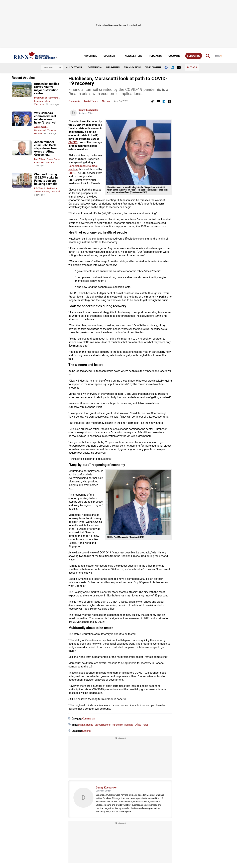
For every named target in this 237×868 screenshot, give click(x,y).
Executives (39, 162)
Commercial (95, 68)
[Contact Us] (181, 68)
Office (138, 725)
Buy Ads (192, 68)
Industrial (39, 101)
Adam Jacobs (41, 127)
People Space (53, 159)
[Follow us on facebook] (168, 67)
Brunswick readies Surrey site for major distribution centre (47, 89)
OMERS (73, 142)
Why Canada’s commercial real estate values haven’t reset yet (45, 118)
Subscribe (194, 56)
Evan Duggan (41, 98)
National (38, 133)
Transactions (133, 68)
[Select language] (52, 68)
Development (153, 68)
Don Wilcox (40, 159)
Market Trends (91, 101)
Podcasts (155, 56)
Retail (145, 725)
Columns (174, 56)
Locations (74, 68)
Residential (113, 68)
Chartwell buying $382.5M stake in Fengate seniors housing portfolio (46, 179)
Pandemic (117, 725)
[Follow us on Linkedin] (174, 67)
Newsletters (134, 56)
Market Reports (102, 725)
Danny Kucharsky (88, 110)
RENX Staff (40, 188)
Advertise (90, 56)
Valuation (52, 130)
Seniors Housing (42, 191)
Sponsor (109, 56)
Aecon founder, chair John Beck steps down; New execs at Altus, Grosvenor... (46, 148)
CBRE (72, 173)
